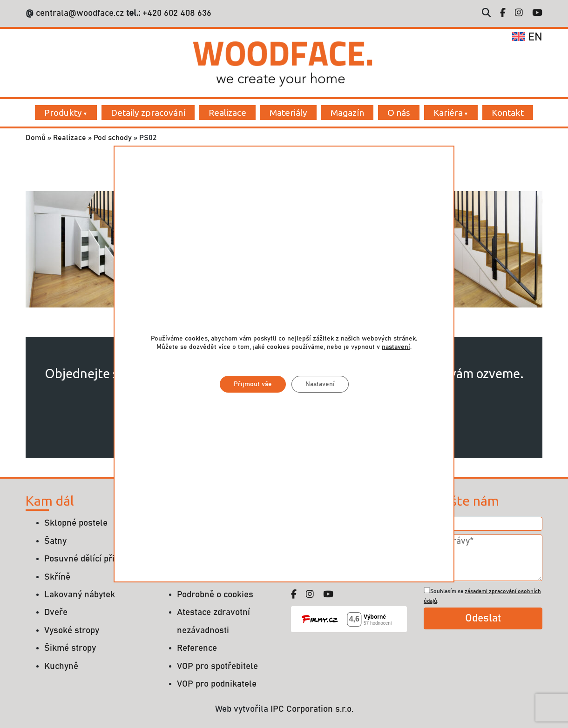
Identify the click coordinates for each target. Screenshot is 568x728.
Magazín (347, 113)
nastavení (396, 347)
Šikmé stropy (70, 648)
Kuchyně (61, 666)
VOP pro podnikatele (217, 684)
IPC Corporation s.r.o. (312, 709)
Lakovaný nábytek (80, 595)
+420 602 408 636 (176, 13)
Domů (36, 138)
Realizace (227, 113)
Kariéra (448, 113)
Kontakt (508, 113)
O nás (399, 113)
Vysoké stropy (72, 631)
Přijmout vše (253, 384)
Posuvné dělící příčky (86, 559)
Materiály (288, 113)
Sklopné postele (76, 523)
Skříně (57, 577)
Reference (197, 648)
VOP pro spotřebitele (217, 666)
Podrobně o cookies (215, 595)
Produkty (63, 113)
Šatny (55, 541)
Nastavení (320, 384)
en (527, 37)
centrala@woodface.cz (80, 13)
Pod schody (113, 138)
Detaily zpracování (148, 113)
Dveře (56, 612)
